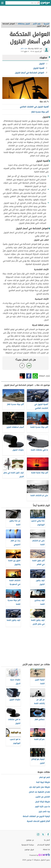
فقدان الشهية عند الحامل (39, 792)
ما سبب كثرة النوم (42, 807)
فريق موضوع (29, 850)
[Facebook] (48, 834)
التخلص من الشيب (43, 797)
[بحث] (38, 3)
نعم (29, 365)
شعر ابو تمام (45, 777)
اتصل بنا (47, 840)
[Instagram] (38, 834)
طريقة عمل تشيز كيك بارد (39, 787)
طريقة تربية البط (43, 782)
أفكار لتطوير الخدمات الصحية (38, 821)
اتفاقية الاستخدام (44, 845)
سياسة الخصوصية (28, 845)
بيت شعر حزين (44, 811)
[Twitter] (43, 834)
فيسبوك (29, 376)
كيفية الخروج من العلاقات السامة (36, 816)
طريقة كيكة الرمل (42, 802)
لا (22, 365)
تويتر (22, 376)
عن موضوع (30, 840)
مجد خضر (24, 48)
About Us (46, 850)
